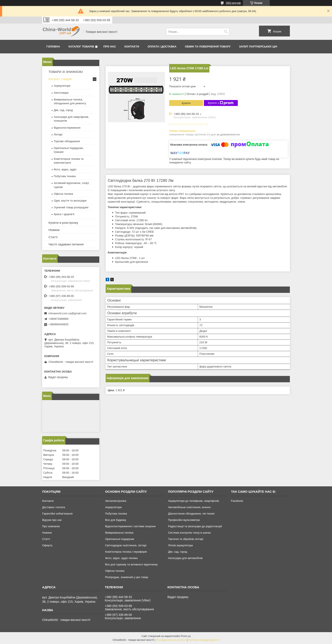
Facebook (237, 501)
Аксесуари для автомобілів (185, 558)
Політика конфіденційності (204, 640)
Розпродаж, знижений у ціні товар (127, 577)
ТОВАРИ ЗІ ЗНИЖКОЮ (66, 72)
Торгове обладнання (67, 141)
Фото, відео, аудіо (65, 169)
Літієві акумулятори (181, 545)
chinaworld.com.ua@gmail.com (67, 313)
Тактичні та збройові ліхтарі (186, 539)
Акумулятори (62, 86)
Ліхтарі (58, 134)
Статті (53, 237)
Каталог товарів (81, 47)
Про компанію (51, 526)
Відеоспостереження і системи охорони (130, 526)
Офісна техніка (63, 194)
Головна (53, 47)
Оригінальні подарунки (120, 539)
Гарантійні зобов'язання (57, 514)
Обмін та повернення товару (208, 47)
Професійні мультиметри (184, 520)
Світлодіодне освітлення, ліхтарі (126, 545)
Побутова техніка (65, 176)
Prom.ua (186, 636)
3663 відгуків (233, 3)
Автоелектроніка (116, 501)
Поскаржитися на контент (171, 640)
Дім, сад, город (63, 110)
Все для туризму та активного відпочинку (131, 564)
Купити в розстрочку (63, 223)
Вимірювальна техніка (119, 533)
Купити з (221, 103)
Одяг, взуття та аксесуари (70, 201)
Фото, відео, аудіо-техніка (121, 558)
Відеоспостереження (67, 128)
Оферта (47, 545)
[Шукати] (226, 32)
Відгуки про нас (52, 520)
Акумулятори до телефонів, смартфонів (194, 501)
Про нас (110, 47)
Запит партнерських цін (258, 47)
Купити (186, 103)
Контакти (132, 47)
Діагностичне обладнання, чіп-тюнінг (192, 514)
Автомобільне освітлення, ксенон (189, 507)
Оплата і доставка (162, 47)
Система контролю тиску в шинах (190, 533)
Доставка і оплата (54, 507)
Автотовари (61, 93)
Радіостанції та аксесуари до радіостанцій (195, 526)
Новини (54, 230)
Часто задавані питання (66, 244)
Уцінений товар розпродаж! (71, 207)
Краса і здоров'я (64, 214)
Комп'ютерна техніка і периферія (126, 552)
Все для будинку (116, 520)
